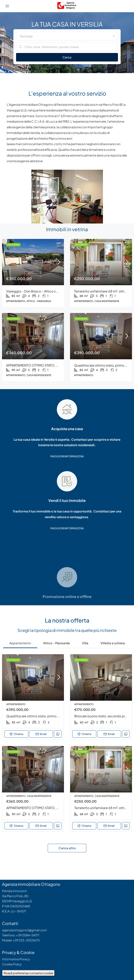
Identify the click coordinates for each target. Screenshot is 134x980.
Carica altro (67, 848)
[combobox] (67, 36)
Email (41, 734)
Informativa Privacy (16, 959)
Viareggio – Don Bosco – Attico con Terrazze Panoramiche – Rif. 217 (57, 291)
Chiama (16, 734)
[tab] (20, 643)
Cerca (67, 57)
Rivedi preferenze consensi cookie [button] (28, 973)
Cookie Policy (12, 964)
